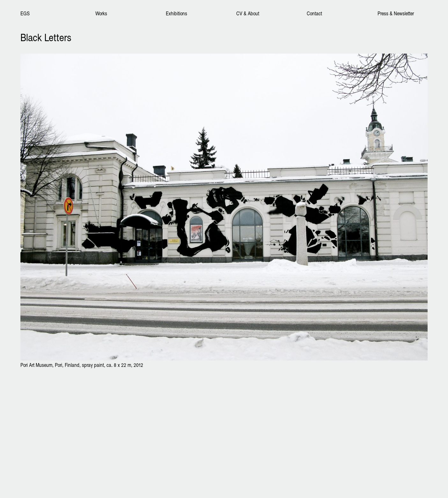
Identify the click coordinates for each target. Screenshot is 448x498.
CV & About (248, 13)
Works (101, 13)
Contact (314, 13)
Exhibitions (176, 13)
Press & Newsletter (396, 13)
